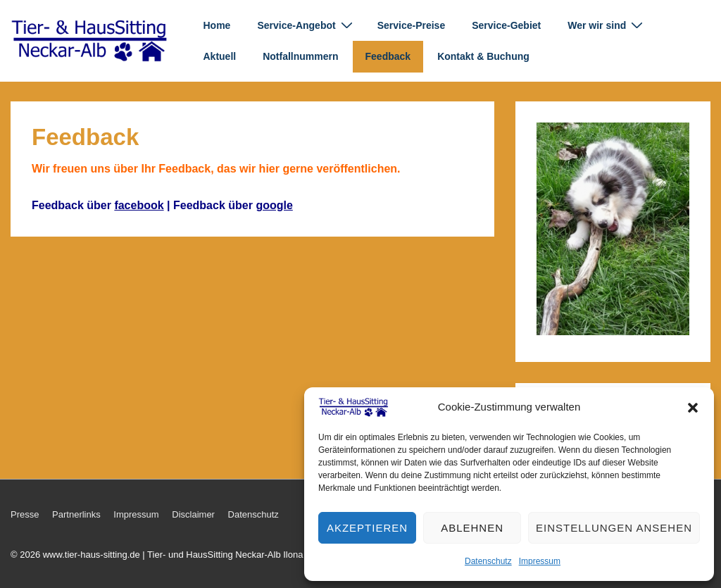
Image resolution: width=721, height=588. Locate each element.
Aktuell (220, 56)
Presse (25, 514)
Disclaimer (193, 514)
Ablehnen (472, 528)
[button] (693, 408)
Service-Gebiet (506, 25)
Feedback (388, 56)
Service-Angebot (306, 25)
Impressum (540, 561)
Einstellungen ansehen (614, 528)
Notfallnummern (300, 56)
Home (217, 25)
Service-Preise (412, 25)
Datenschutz (488, 561)
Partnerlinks (76, 514)
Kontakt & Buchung (483, 56)
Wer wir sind (607, 25)
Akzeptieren (367, 528)
